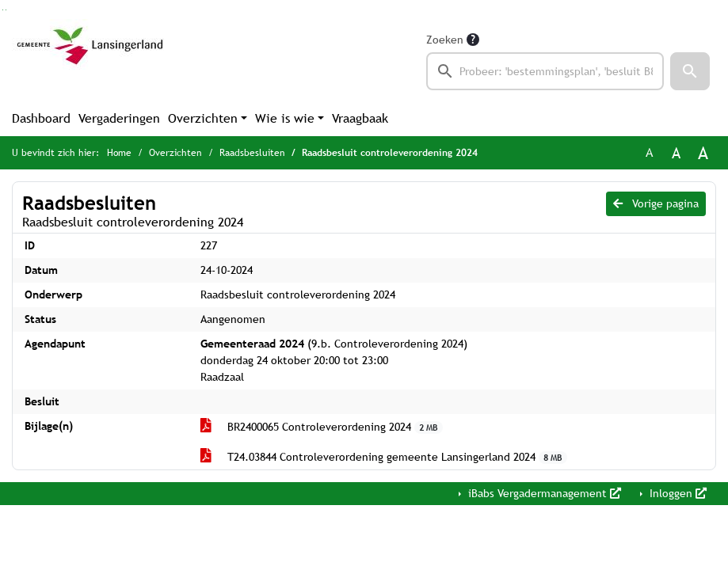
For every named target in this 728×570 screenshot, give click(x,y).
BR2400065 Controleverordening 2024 (322, 427)
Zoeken (445, 40)
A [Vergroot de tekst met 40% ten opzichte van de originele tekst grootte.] (703, 153)
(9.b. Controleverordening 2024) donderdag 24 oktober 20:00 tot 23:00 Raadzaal (334, 360)
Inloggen (677, 493)
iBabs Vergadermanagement (543, 493)
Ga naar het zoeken (3, 10)
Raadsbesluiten (252, 153)
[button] (690, 71)
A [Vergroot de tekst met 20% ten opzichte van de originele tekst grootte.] (676, 153)
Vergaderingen (119, 118)
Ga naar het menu (6, 10)
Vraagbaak (360, 118)
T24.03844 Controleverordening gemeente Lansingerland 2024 (384, 457)
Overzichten (203, 118)
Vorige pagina (656, 203)
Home (119, 153)
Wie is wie (285, 118)
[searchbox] (545, 71)
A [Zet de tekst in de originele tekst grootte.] (649, 152)
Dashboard (41, 118)
